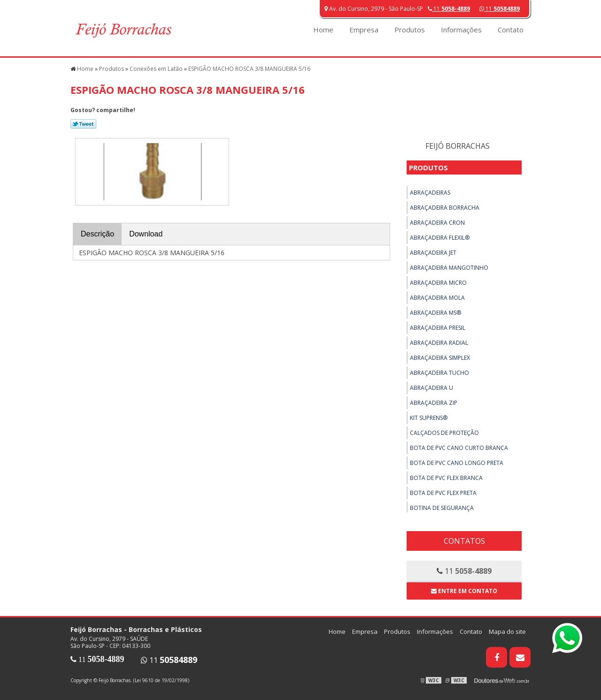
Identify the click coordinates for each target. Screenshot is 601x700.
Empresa (364, 30)
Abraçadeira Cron (437, 223)
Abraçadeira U (431, 388)
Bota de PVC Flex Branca (446, 478)
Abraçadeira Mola (437, 298)
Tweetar (83, 124)
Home (323, 30)
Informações (461, 30)
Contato (511, 30)
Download (146, 234)
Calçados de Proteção (444, 433)
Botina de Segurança (442, 508)
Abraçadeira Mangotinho (449, 268)
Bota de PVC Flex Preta (443, 493)
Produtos (410, 30)
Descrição (97, 234)
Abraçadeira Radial (439, 343)
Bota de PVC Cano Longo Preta (457, 463)
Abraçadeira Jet (433, 253)
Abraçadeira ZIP (434, 403)
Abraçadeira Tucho (439, 373)
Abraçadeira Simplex (440, 358)
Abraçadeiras (430, 193)
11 (500, 9)
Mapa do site (507, 632)
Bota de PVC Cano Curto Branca (459, 448)
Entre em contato (464, 591)
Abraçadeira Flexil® (440, 238)
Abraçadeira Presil (438, 328)
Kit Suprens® (429, 418)
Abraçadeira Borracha (445, 208)
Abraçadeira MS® (435, 313)
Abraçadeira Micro (438, 283)
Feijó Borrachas (458, 146)
